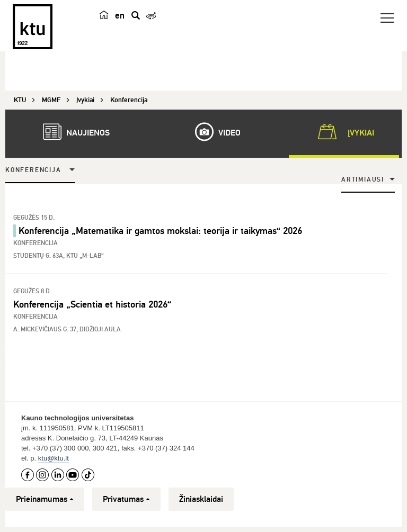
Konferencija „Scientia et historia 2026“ (92, 304)
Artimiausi (363, 180)
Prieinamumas (45, 499)
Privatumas (126, 499)
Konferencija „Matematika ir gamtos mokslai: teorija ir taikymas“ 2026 (160, 231)
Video (213, 132)
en (120, 17)
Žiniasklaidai (201, 499)
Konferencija (33, 170)
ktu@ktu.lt (54, 458)
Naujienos (71, 132)
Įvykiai (344, 132)
